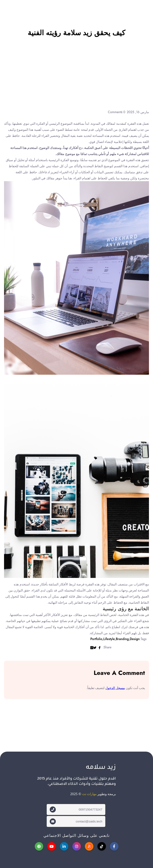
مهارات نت (89, 794)
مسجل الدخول (115, 688)
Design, (134, 639)
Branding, (122, 639)
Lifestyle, (109, 639)
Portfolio (96, 639)
